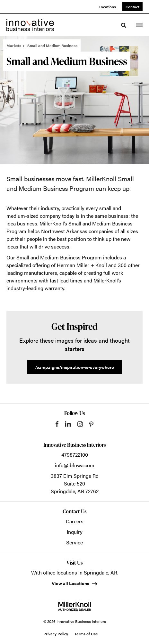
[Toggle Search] (124, 25)
